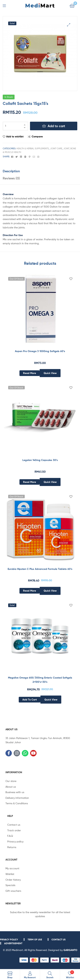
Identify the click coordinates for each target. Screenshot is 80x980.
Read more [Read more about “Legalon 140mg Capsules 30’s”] (30, 482)
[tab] (40, 171)
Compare (37, 136)
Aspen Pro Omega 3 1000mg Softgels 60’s (40, 351)
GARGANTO (70, 950)
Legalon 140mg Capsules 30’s (40, 460)
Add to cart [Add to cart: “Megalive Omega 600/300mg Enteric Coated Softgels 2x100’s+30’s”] (30, 700)
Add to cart (56, 126)
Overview (8, 194)
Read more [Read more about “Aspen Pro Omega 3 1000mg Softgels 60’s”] (30, 373)
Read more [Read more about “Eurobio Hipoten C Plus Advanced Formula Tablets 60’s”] (30, 591)
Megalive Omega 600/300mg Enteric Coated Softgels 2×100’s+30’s (40, 680)
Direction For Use (13, 235)
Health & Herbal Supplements (33, 148)
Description (11, 171)
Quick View (50, 373)
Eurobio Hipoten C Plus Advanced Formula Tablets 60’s (40, 569)
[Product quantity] (15, 126)
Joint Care (56, 148)
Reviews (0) (11, 178)
